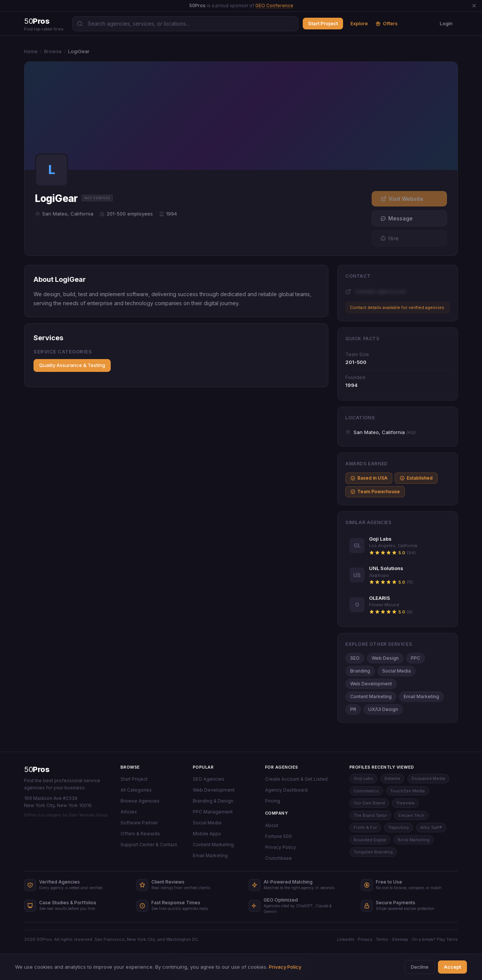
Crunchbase (278, 858)
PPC (416, 658)
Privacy (365, 939)
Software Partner (139, 823)
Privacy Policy (281, 847)
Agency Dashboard (286, 790)
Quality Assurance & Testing (72, 365)
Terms (382, 939)
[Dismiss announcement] (474, 6)
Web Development (371, 684)
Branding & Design (213, 801)
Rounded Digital (370, 840)
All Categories (136, 790)
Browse (53, 51)
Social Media (397, 671)
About (272, 825)
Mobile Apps (207, 834)
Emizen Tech (411, 815)
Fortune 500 (278, 836)
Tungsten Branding (373, 852)
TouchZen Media (407, 791)
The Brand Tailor (370, 815)
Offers (387, 23)
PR (353, 709)
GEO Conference (274, 5)
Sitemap (400, 939)
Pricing (273, 801)
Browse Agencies (140, 801)
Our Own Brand (369, 803)
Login (446, 23)
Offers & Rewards (140, 834)
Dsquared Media (428, 778)
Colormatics (366, 791)
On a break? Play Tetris (435, 939)
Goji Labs (363, 778)
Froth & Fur (365, 827)
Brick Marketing (414, 840)
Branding (360, 671)
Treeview (405, 803)
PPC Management (213, 812)
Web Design (385, 658)
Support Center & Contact (149, 845)
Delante (392, 778)
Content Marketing (371, 696)
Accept (452, 967)
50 (37, 769)
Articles (129, 812)
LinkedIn (346, 939)
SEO (355, 658)
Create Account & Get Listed (296, 779)
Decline (420, 967)
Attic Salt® (431, 827)
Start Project (323, 23)
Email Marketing (421, 696)
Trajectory (399, 827)
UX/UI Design (383, 709)
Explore (359, 23)
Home (31, 51)
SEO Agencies (209, 779)
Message (397, 218)
